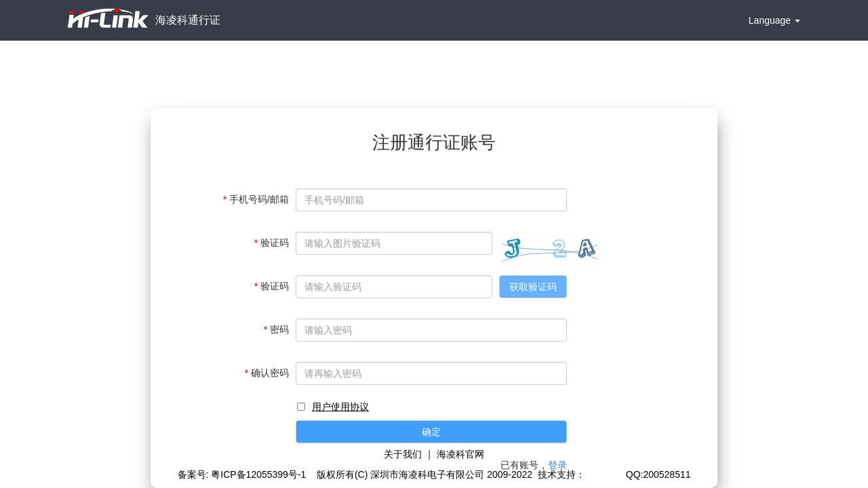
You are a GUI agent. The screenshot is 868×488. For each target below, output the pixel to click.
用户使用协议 (340, 407)
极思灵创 (604, 474)
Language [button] (774, 20)
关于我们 (403, 454)
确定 (431, 432)
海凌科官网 (460, 454)
